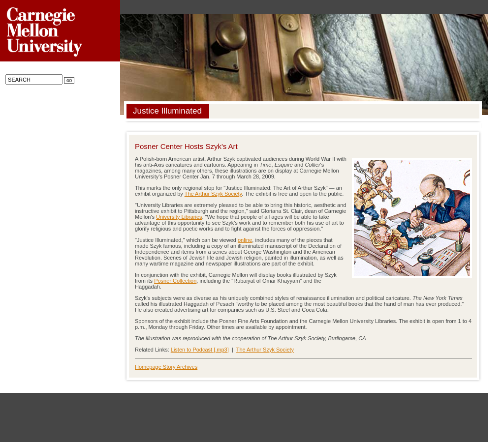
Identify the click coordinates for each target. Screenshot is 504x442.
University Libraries (179, 217)
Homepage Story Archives (166, 367)
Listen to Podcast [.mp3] (200, 350)
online (245, 240)
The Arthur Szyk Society (213, 194)
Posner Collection (175, 281)
